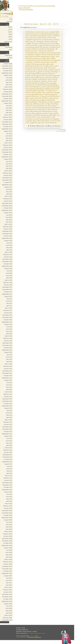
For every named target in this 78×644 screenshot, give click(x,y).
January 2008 (8, 564)
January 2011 (8, 480)
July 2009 (9, 522)
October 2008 (8, 543)
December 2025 (7, 66)
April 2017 (9, 306)
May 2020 (9, 220)
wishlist (10, 58)
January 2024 (8, 120)
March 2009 (8, 531)
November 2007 (7, 569)
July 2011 (9, 466)
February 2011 (8, 478)
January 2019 (8, 257)
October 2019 (8, 236)
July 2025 (9, 78)
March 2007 (8, 587)
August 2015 (8, 352)
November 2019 (7, 234)
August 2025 (8, 75)
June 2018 (9, 273)
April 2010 (9, 501)
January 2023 (8, 147)
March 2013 (8, 420)
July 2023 (9, 133)
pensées (9, 21)
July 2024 (9, 106)
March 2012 (8, 448)
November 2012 (7, 429)
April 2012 (9, 445)
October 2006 (8, 599)
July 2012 (9, 438)
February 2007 (8, 590)
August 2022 (8, 159)
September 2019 (7, 238)
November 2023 (7, 124)
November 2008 (7, 541)
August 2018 (8, 268)
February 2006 (8, 618)
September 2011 (7, 462)
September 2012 (7, 434)
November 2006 (7, 597)
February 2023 (8, 145)
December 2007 (7, 566)
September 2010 (7, 490)
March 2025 (8, 87)
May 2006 (9, 611)
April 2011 (9, 473)
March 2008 (8, 559)
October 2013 (8, 403)
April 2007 (9, 585)
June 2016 (9, 329)
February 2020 (8, 227)
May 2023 (9, 138)
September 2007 (7, 573)
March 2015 (8, 364)
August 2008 (8, 548)
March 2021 (8, 196)
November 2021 (7, 180)
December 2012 (7, 427)
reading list (9, 55)
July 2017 (9, 299)
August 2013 (8, 408)
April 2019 (9, 250)
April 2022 (9, 168)
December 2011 (7, 455)
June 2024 (9, 108)
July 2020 (9, 215)
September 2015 (7, 350)
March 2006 (8, 615)
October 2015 (8, 348)
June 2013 (9, 413)
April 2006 (9, 613)
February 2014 (8, 394)
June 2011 (9, 469)
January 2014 (8, 396)
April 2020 (9, 222)
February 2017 (8, 310)
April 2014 (9, 389)
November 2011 (7, 457)
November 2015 (7, 345)
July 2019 (9, 243)
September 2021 (7, 185)
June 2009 (9, 524)
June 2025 (9, 80)
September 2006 (7, 601)
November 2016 (7, 317)
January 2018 (8, 285)
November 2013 (7, 401)
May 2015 (9, 359)
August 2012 (8, 436)
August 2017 (8, 296)
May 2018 (9, 275)
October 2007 (8, 571)
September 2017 (7, 294)
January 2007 (8, 592)
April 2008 (9, 557)
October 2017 (8, 292)
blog (11, 19)
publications (8, 42)
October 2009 (8, 515)
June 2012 (9, 441)
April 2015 (9, 362)
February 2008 (8, 562)
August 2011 (8, 464)
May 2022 (9, 166)
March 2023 (8, 143)
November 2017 (7, 289)
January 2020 (8, 229)
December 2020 (7, 203)
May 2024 (9, 110)
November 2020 (7, 206)
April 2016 (9, 334)
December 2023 (7, 122)
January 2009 (8, 536)
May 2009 (9, 527)
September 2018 (7, 266)
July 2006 (9, 606)
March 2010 (8, 504)
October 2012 (8, 431)
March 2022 (8, 171)
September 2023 (7, 129)
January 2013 (8, 424)
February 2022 (8, 173)
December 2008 (7, 538)
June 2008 (9, 552)
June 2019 (9, 245)
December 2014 (7, 371)
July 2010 (9, 494)
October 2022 (8, 154)
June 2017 (9, 301)
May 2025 (9, 82)
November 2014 (7, 373)
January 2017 (8, 313)
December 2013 (7, 399)
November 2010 (7, 485)
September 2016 (7, 322)
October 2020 (8, 208)
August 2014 (8, 380)
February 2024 (8, 117)
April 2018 (9, 278)
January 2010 (8, 508)
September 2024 (7, 101)
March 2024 (8, 115)
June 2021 (9, 189)
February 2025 (8, 89)
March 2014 (8, 392)
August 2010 (8, 492)
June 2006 (9, 608)
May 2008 (9, 555)
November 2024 (7, 96)
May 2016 (9, 331)
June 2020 (9, 217)
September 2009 (7, 518)
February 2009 (8, 534)
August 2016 (8, 324)
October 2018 (8, 264)
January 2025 (8, 92)
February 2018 (8, 282)
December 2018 (7, 259)
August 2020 (8, 213)
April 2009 (9, 529)
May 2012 (9, 443)
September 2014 (7, 378)
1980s (10, 37)
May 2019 (9, 248)
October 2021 (8, 182)
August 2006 (8, 604)
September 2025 (7, 73)
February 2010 (8, 506)
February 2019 (8, 255)
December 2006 (7, 594)
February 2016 (8, 338)
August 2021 (8, 187)
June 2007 (9, 580)
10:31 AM (63, 131)
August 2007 (8, 576)
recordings (9, 47)
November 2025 (7, 68)
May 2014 (9, 387)
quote (64, 129)
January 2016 (8, 341)
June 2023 (9, 136)
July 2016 (9, 327)
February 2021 (8, 199)
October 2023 (8, 126)
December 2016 (7, 315)
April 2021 (9, 194)
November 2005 (7, 620)
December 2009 (7, 511)
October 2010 (8, 487)
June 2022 (9, 164)
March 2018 (8, 280)
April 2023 (9, 140)
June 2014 (9, 385)
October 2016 (8, 320)
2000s (10, 32)
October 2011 (8, 459)
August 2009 (8, 520)
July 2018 (9, 271)
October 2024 (8, 99)
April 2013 (9, 417)
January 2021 (8, 201)
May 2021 (9, 192)
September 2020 (7, 210)
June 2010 (9, 497)
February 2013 (8, 422)
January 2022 (8, 175)
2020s (10, 27)
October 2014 (8, 376)
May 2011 (9, 471)
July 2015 (9, 355)
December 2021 (7, 178)
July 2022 (9, 161)
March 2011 (9, 476)
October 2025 (8, 71)
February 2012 (8, 450)
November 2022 (7, 152)
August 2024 (8, 103)
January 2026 (8, 64)
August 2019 (8, 241)
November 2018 (7, 261)
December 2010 (7, 483)
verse (10, 50)
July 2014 (9, 383)
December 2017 (7, 287)
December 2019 (7, 231)
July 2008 (9, 550)
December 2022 (7, 150)
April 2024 (9, 113)
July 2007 (9, 578)
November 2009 (7, 513)
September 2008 (7, 545)
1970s (10, 39)
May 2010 (9, 499)
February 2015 (8, 366)
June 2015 (9, 357)
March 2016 (8, 336)
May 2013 (9, 415)
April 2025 (9, 85)
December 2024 (7, 94)
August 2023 (8, 131)
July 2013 (9, 410)
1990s (10, 34)
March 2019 (8, 252)
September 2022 (7, 157)
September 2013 (7, 406)
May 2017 (9, 303)
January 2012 (8, 452)
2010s (10, 29)
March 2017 (8, 308)
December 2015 (7, 343)
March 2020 (8, 224)
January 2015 (8, 369)
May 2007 (9, 583)
